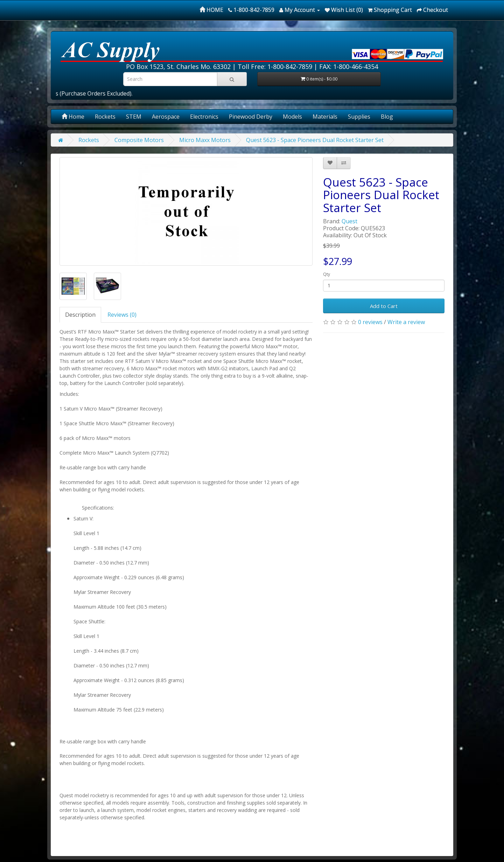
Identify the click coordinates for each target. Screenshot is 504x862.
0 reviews (370, 322)
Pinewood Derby (251, 117)
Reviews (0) (122, 315)
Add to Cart (384, 306)
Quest (349, 221)
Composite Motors (139, 140)
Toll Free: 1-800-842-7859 (275, 66)
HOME (211, 10)
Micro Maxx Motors (205, 140)
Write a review (406, 322)
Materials (325, 117)
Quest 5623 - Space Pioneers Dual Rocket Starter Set (315, 140)
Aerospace (166, 117)
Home (73, 117)
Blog (387, 117)
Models (292, 117)
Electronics (204, 117)
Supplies (359, 117)
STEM (134, 117)
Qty (327, 274)
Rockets (105, 117)
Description (80, 315)
